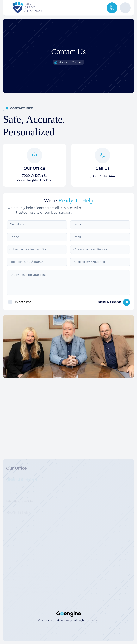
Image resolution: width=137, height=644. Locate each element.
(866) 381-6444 (103, 176)
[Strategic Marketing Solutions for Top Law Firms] (69, 614)
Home (63, 62)
